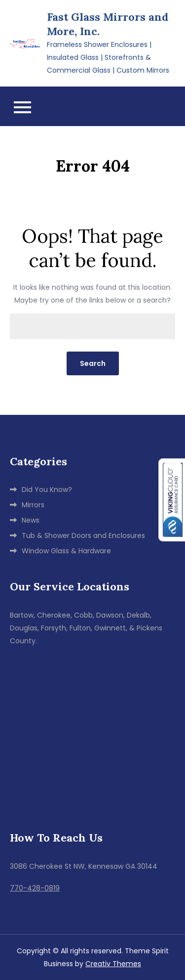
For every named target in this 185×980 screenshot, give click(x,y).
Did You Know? (47, 490)
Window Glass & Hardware (66, 551)
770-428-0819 (35, 888)
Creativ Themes (113, 964)
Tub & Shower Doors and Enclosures (83, 535)
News (31, 520)
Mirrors (33, 505)
